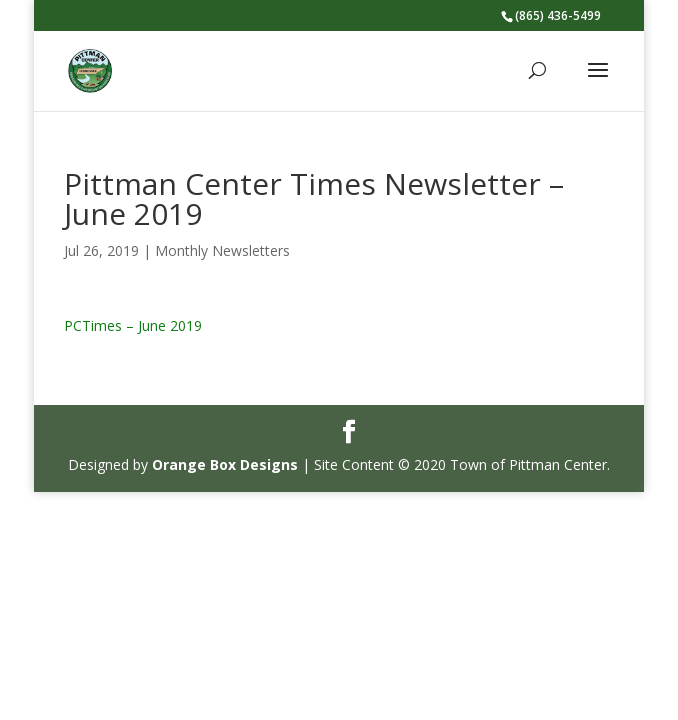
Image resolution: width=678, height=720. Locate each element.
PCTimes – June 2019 (133, 325)
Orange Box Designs (225, 464)
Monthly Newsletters (222, 250)
